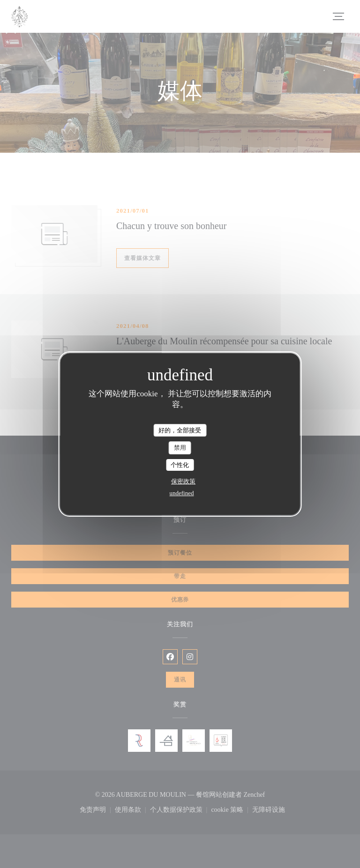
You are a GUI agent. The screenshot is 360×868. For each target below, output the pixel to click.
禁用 (180, 448)
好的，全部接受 (180, 430)
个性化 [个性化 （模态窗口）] (180, 465)
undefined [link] (182, 493)
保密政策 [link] (183, 481)
